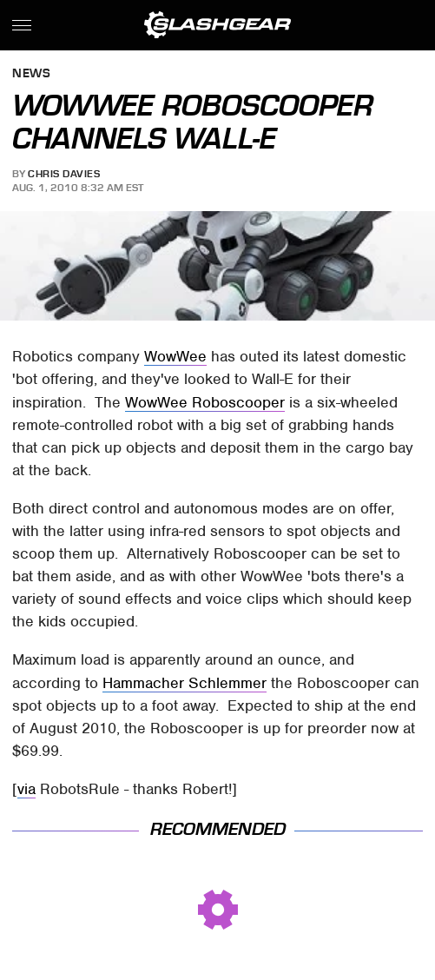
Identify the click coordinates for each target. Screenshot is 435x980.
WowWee (175, 356)
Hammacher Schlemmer (185, 683)
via (26, 789)
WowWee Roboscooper (205, 402)
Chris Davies (64, 174)
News (31, 74)
